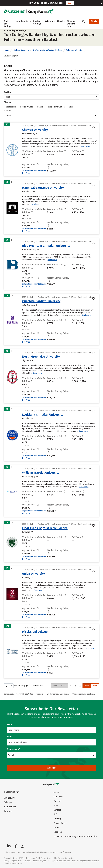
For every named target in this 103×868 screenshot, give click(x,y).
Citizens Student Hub (71, 24)
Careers (57, 801)
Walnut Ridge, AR (30, 477)
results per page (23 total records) (24, 686)
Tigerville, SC (28, 361)
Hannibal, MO (28, 192)
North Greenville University (41, 357)
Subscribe (52, 768)
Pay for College (37, 22)
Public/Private (27, 107)
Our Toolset (59, 797)
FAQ (55, 814)
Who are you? (13, 749)
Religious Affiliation (74, 50)
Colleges (8, 802)
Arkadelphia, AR (30, 305)
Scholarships (23, 21)
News (56, 806)
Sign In (94, 21)
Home (6, 50)
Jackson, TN (28, 578)
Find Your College (8, 24)
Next (87, 686)
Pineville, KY (28, 532)
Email (9, 737)
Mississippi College (35, 632)
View (70, 3)
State (71, 107)
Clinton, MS (27, 636)
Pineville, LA (28, 419)
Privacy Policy (60, 823)
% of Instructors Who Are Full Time (47, 50)
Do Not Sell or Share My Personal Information (75, 837)
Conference (11, 107)
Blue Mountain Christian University (46, 246)
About (60, 21)
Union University (34, 574)
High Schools (10, 807)
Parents (8, 811)
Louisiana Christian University (43, 415)
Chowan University (35, 130)
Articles (49, 21)
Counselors (9, 798)
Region (40, 107)
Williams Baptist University (41, 473)
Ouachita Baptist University (41, 301)
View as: (7, 111)
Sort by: (7, 92)
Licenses (58, 832)
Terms (56, 828)
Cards (8, 115)
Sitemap (57, 819)
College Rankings (21, 50)
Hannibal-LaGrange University (43, 188)
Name (10, 724)
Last (95, 686)
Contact (57, 810)
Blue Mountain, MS (31, 250)
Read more (85, 146)
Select (11, 755)
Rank (8, 97)
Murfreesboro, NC (30, 134)
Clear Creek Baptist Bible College (45, 528)
